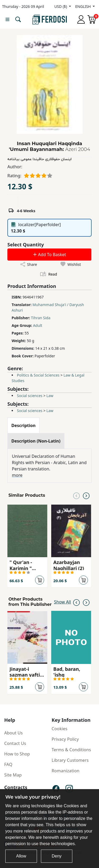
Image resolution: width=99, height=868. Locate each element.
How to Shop (17, 754)
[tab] (23, 425)
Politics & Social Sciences (38, 375)
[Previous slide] (76, 495)
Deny (57, 856)
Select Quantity (26, 245)
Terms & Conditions (71, 750)
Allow (21, 856)
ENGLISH (83, 6)
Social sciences (30, 396)
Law (50, 396)
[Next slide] (86, 495)
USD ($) (61, 6)
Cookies (60, 729)
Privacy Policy (65, 739)
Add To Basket (49, 255)
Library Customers (70, 760)
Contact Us (15, 743)
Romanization (66, 771)
